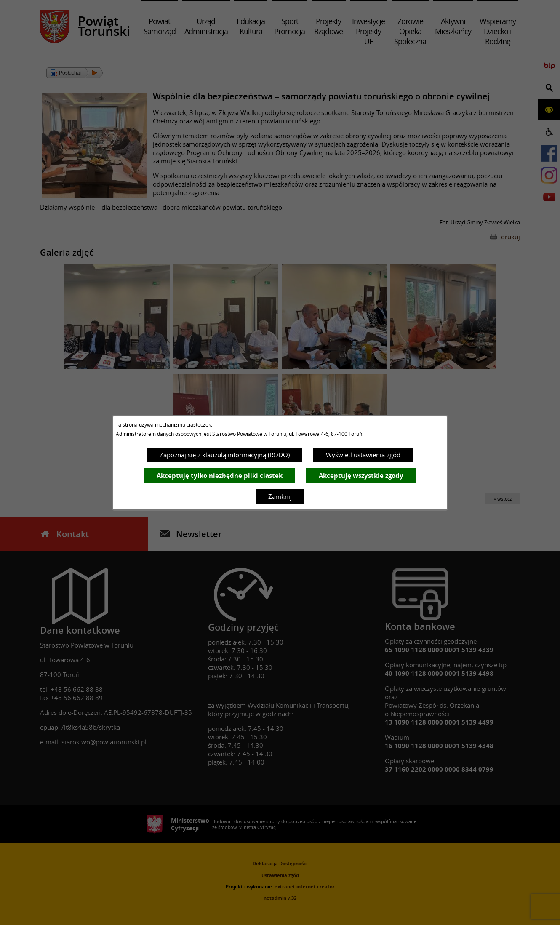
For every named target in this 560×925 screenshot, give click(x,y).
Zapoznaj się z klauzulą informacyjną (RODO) (225, 455)
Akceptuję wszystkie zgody (361, 476)
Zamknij (280, 496)
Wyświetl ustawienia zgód (363, 455)
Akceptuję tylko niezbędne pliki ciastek (220, 476)
